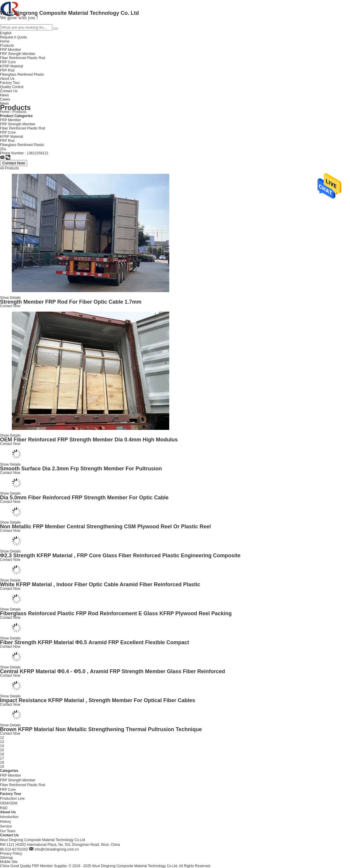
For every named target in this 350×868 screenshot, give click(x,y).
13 (2, 742)
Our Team (8, 831)
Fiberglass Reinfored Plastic (22, 145)
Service (6, 826)
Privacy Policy (11, 854)
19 (2, 767)
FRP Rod (7, 141)
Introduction (9, 817)
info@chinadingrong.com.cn (57, 849)
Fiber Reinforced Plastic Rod (23, 128)
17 (2, 758)
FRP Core (8, 132)
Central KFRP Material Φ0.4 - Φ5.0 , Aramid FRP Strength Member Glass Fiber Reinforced (113, 671)
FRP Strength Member (18, 124)
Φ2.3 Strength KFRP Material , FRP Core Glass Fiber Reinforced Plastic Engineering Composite (120, 556)
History (5, 822)
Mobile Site (9, 862)
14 (2, 746)
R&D (4, 808)
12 (2, 738)
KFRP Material (12, 137)
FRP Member (10, 120)
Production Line (12, 799)
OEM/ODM (9, 803)
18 (2, 762)
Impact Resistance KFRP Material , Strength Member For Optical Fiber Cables (98, 700)
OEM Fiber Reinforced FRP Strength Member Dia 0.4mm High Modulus (89, 440)
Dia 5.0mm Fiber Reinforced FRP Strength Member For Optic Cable (84, 498)
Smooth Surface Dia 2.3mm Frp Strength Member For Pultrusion (81, 469)
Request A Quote (13, 37)
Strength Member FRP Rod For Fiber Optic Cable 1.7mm (71, 302)
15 (2, 750)
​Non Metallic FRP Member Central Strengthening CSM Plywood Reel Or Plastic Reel (105, 527)
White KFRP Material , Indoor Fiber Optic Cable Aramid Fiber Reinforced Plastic (100, 584)
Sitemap (6, 858)
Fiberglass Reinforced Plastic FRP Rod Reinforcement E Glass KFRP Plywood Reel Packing (116, 613)
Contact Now (10, 306)
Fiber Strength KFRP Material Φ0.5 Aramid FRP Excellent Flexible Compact (95, 642)
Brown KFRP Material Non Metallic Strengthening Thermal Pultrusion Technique (101, 729)
